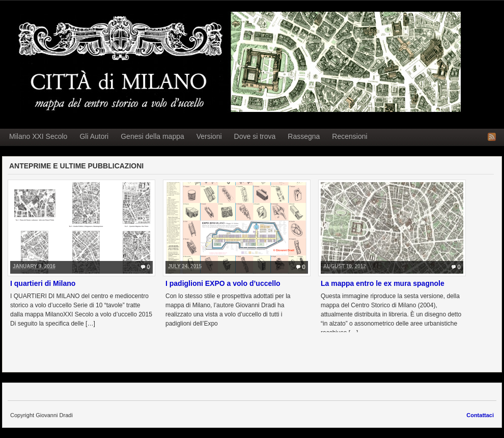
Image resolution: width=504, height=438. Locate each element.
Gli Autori (94, 136)
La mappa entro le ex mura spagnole (383, 283)
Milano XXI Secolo (38, 136)
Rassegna (304, 136)
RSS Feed (492, 137)
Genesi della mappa (152, 136)
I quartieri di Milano (43, 283)
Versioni (209, 136)
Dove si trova (255, 136)
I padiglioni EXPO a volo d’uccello (223, 283)
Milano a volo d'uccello (235, 62)
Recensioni (349, 136)
